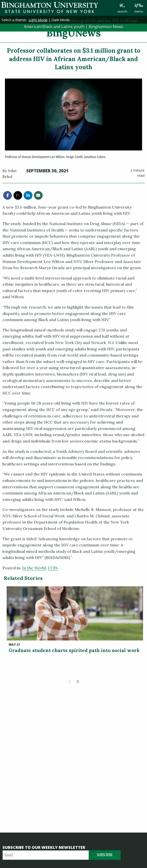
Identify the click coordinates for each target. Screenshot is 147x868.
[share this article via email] (38, 195)
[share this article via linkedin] (28, 195)
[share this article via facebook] (8, 195)
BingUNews (73, 33)
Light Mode (38, 20)
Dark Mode (61, 20)
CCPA (53, 568)
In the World (34, 568)
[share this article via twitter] (18, 195)
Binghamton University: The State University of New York (57, 8)
